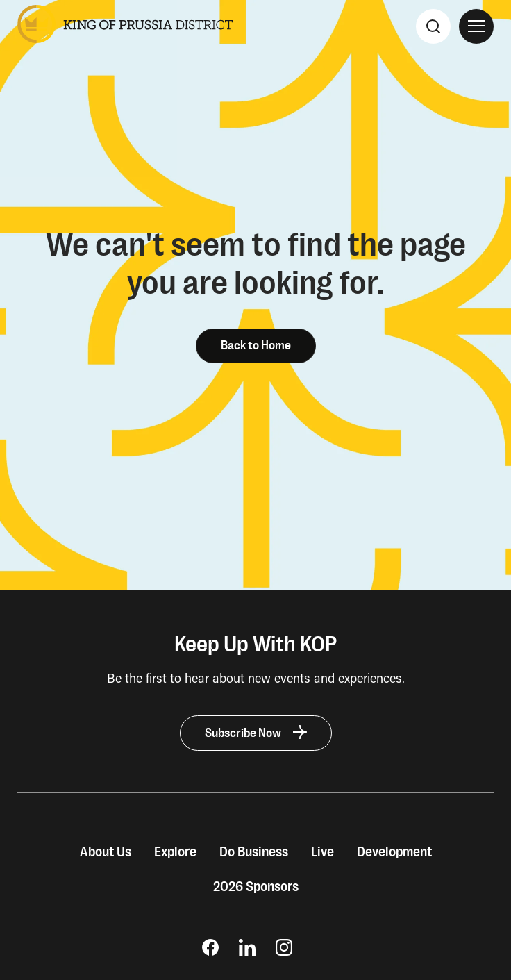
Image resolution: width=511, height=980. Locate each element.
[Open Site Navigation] (476, 26)
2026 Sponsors (256, 887)
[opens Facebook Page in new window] (210, 951)
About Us (106, 852)
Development (394, 852)
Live (322, 852)
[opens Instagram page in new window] (284, 951)
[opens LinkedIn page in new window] (247, 951)
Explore (175, 852)
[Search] (433, 26)
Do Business (254, 852)
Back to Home (256, 346)
